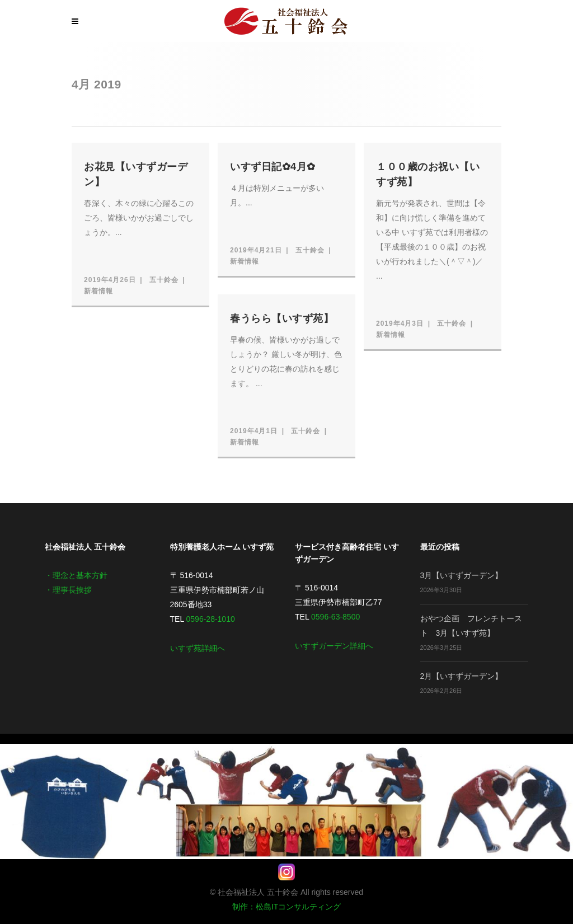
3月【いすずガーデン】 (462, 575)
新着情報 (98, 291)
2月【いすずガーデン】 (462, 676)
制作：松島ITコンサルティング (286, 907)
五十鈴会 (164, 280)
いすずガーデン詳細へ (334, 646)
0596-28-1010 (211, 619)
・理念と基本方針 (76, 575)
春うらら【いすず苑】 (282, 318)
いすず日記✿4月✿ (273, 167)
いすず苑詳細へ (198, 648)
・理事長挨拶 (68, 590)
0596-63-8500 (335, 617)
